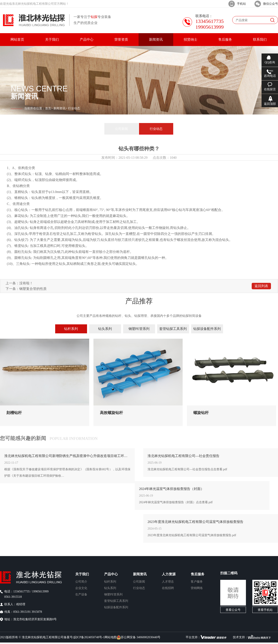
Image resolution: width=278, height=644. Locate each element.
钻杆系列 (71, 329)
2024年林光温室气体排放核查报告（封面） (172, 489)
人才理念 (168, 582)
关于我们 (82, 574)
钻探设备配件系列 (207, 329)
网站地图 (111, 637)
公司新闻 (121, 129)
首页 (48, 108)
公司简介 (81, 582)
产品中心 (111, 574)
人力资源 (169, 574)
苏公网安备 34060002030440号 (139, 637)
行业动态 (156, 129)
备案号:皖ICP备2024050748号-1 (84, 637)
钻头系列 (105, 329)
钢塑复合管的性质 (33, 289)
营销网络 (197, 588)
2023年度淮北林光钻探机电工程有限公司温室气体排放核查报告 (195, 522)
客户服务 (197, 582)
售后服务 (198, 574)
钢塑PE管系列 (139, 329)
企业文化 (81, 588)
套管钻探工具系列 (173, 329)
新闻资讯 (59, 108)
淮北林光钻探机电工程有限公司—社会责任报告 (183, 456)
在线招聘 (168, 588)
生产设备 (81, 594)
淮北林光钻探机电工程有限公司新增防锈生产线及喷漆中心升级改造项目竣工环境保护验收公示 (67, 456)
